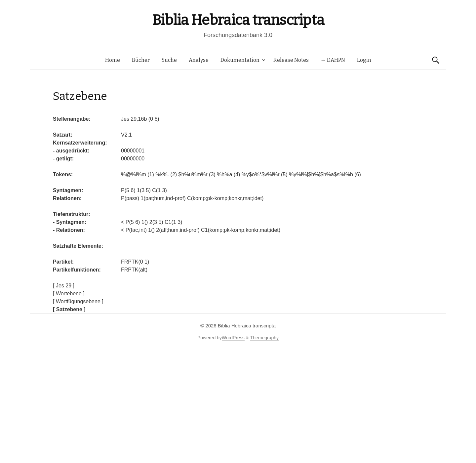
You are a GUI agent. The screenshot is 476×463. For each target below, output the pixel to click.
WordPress (233, 338)
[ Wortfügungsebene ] (78, 301)
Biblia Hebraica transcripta (238, 20)
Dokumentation (240, 60)
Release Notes (291, 60)
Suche (169, 60)
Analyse (199, 60)
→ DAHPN (333, 60)
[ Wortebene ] (69, 294)
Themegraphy (264, 338)
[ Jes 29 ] (64, 286)
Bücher (141, 60)
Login (364, 60)
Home (113, 60)
